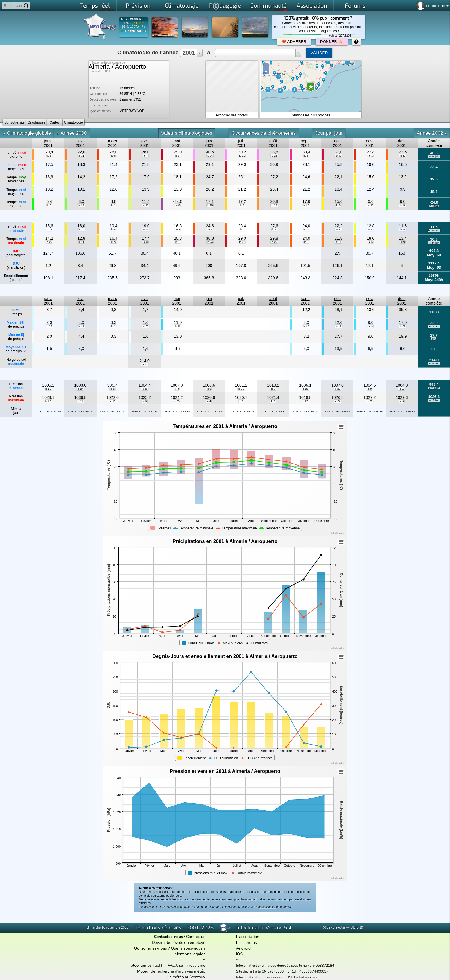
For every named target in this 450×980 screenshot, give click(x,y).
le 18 (274, 205)
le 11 (81, 156)
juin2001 (209, 143)
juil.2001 (241, 143)
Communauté (269, 7)
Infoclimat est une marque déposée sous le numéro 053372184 (285, 966)
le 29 (370, 401)
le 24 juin (434, 157)
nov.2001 (370, 143)
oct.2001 (337, 143)
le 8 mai (434, 206)
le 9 (49, 205)
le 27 (178, 156)
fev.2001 (80, 143)
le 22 (306, 230)
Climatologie (182, 6)
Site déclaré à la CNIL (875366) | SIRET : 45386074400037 (282, 971)
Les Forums (247, 942)
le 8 (178, 205)
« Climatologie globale (27, 133)
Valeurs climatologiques (187, 133)
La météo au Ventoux (186, 977)
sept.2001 (305, 143)
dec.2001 (402, 143)
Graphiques (36, 122)
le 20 (339, 230)
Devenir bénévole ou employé (178, 942)
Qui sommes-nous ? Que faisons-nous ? (170, 948)
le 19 (81, 230)
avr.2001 (145, 143)
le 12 (49, 230)
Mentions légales (190, 954)
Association (312, 6)
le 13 (146, 205)
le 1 (371, 156)
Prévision (138, 6)
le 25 (306, 205)
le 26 (305, 401)
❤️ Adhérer (294, 42)
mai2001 (177, 143)
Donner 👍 (332, 42)
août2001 (273, 143)
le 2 (112, 389)
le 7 (146, 156)
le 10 (371, 230)
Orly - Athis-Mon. (134, 19)
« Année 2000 (72, 133)
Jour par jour (329, 133)
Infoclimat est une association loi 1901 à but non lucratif (279, 977)
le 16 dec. (434, 230)
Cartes (55, 122)
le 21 (146, 230)
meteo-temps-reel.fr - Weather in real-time (166, 965)
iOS (240, 954)
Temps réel (97, 7)
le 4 (209, 401)
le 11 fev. (434, 400)
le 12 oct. (434, 326)
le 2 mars (434, 388)
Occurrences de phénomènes (264, 133)
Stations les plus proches (311, 115)
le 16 (371, 205)
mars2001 (112, 143)
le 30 (339, 156)
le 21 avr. (434, 364)
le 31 (242, 156)
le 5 (49, 156)
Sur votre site (15, 122)
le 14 (81, 326)
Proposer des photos (232, 115)
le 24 (210, 156)
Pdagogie (225, 5)
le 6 (114, 156)
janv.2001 (48, 143)
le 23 (403, 326)
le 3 (306, 156)
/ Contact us (179, 937)
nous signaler (267, 907)
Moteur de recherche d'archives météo (171, 971)
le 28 (48, 389)
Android (243, 948)
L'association (248, 937)
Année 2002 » (432, 133)
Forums (355, 6)
